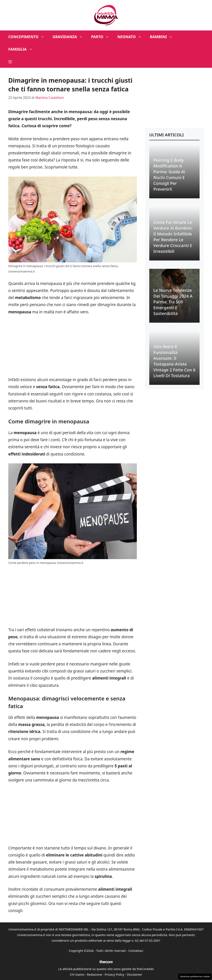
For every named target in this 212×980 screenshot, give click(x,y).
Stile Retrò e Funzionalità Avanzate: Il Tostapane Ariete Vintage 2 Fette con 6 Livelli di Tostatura (174, 361)
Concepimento (28, 37)
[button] (10, 62)
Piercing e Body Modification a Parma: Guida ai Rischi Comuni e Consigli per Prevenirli (169, 175)
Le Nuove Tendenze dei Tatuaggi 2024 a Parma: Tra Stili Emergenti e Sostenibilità (173, 302)
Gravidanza (70, 37)
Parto (102, 37)
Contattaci (136, 951)
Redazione (95, 974)
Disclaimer (135, 974)
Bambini (163, 37)
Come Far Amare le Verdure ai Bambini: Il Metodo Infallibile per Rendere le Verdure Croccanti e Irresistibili (173, 237)
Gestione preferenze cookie (195, 976)
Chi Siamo (77, 974)
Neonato (132, 37)
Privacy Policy (115, 974)
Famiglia (22, 49)
